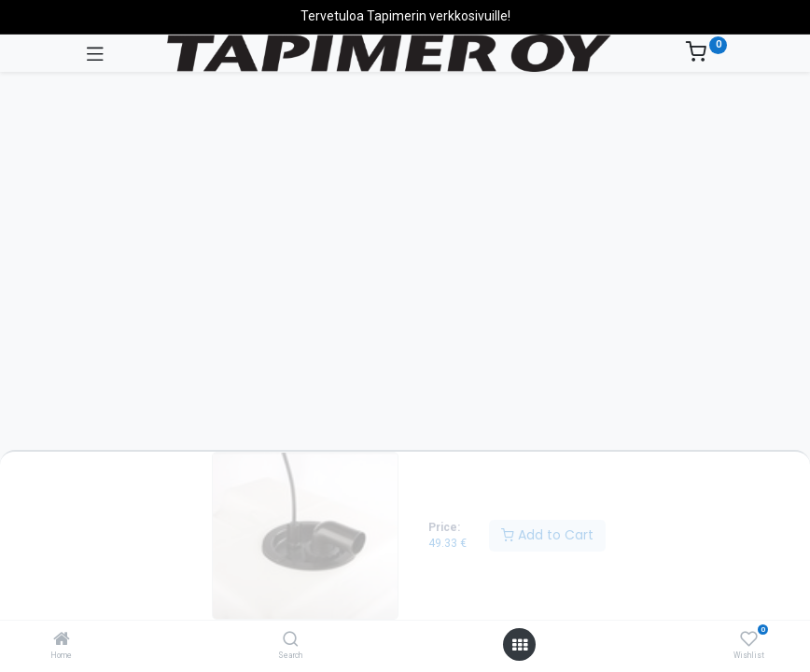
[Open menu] (520, 645)
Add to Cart (547, 535)
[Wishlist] (749, 639)
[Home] (62, 640)
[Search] (291, 640)
